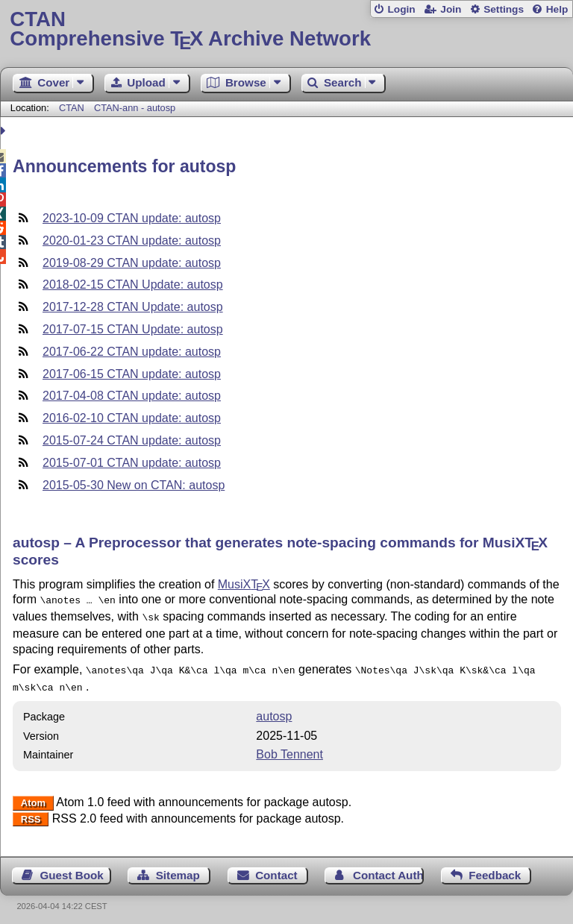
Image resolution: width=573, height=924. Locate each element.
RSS (31, 813)
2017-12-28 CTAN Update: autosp (133, 307)
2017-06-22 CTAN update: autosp (132, 352)
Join (451, 9)
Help (557, 9)
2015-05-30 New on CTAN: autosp (134, 485)
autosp (274, 710)
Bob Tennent (289, 748)
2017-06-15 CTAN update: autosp (132, 374)
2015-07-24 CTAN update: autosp (132, 440)
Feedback (495, 869)
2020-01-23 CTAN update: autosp (132, 241)
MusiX (244, 584)
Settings (504, 9)
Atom (33, 797)
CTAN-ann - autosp (135, 108)
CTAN (72, 108)
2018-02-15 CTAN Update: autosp (133, 285)
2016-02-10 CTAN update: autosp (132, 418)
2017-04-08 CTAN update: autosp (132, 396)
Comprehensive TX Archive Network (286, 29)
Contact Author (388, 869)
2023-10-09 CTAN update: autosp (132, 218)
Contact (276, 869)
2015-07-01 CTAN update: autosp (132, 463)
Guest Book (72, 869)
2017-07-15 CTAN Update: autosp (133, 329)
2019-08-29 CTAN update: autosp (132, 263)
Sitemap (178, 869)
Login (401, 9)
